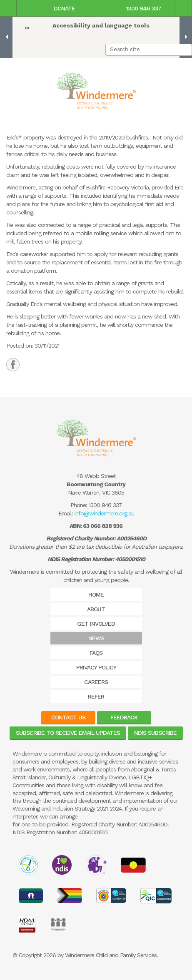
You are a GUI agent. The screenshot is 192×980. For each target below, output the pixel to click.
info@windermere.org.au (104, 513)
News (96, 638)
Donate (56, 8)
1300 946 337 (135, 8)
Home (96, 594)
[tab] (13, 365)
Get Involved (96, 624)
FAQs (96, 653)
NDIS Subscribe (155, 733)
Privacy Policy (96, 667)
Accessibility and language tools (101, 25)
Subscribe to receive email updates (68, 733)
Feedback (124, 717)
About (96, 609)
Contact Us (68, 717)
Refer (96, 696)
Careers (96, 682)
